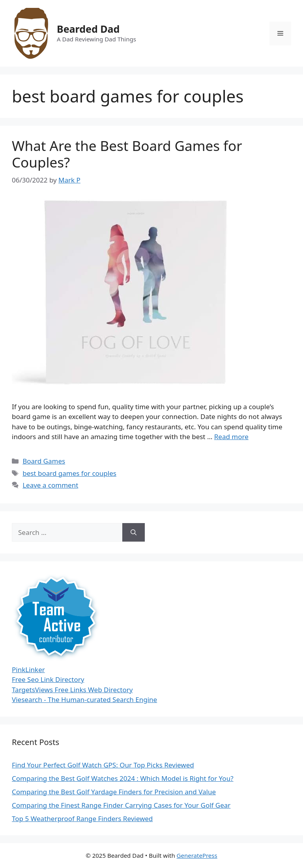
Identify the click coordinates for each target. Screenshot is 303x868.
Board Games (44, 461)
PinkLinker (28, 670)
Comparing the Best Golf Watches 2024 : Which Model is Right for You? (123, 778)
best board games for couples (69, 473)
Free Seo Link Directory (48, 679)
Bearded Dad (88, 29)
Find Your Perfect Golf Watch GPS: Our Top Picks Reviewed (103, 765)
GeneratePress (197, 855)
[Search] (134, 533)
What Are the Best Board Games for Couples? (127, 154)
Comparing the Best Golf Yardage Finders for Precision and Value (114, 792)
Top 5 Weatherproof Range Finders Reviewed (82, 819)
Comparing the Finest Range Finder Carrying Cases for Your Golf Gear (121, 805)
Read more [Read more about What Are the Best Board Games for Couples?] (231, 437)
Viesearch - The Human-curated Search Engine (84, 699)
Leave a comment (50, 485)
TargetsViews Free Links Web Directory (72, 690)
